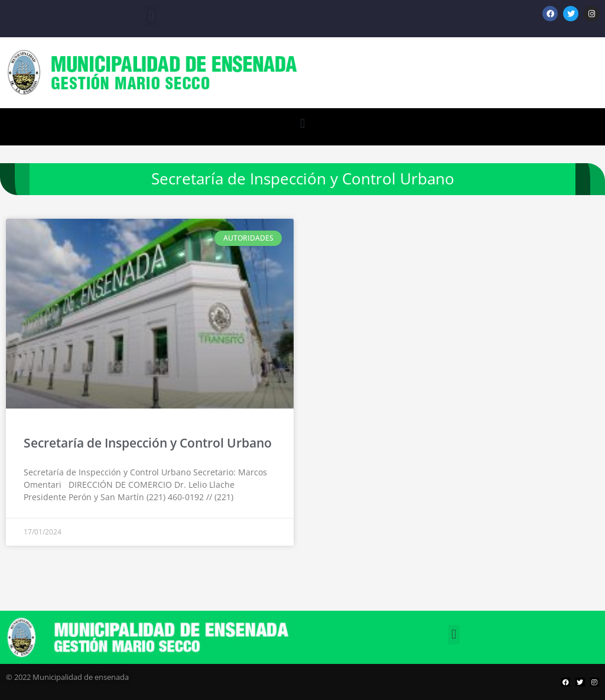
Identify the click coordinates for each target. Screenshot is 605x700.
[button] (151, 16)
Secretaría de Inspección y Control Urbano (148, 443)
